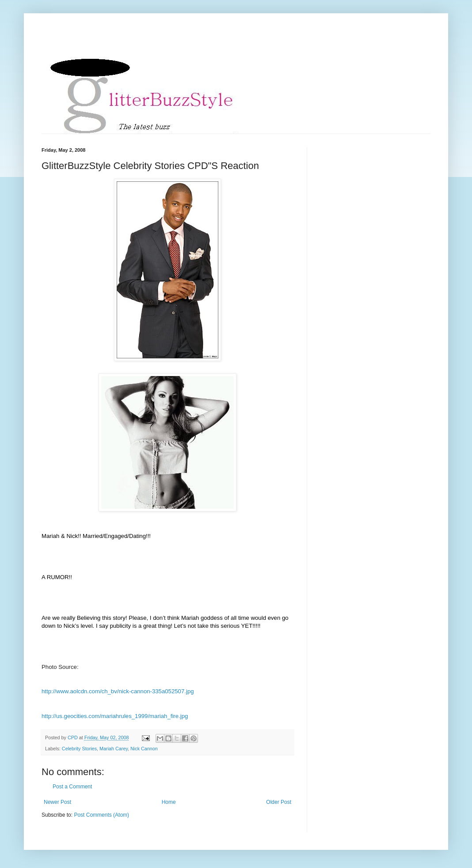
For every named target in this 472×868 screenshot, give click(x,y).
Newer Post (57, 802)
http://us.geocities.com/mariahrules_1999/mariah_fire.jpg (115, 716)
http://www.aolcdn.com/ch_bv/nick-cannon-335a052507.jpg (118, 691)
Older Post (279, 802)
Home (169, 802)
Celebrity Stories (79, 749)
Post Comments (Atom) (101, 815)
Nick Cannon (144, 749)
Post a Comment (72, 787)
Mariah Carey (114, 749)
